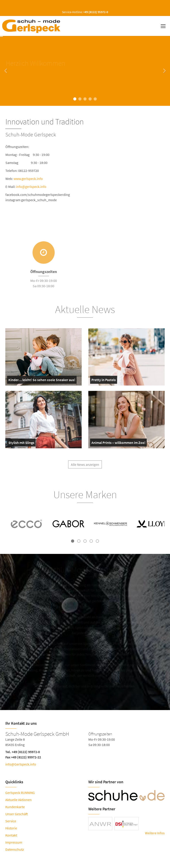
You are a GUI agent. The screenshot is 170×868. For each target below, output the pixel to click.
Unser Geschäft (17, 814)
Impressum (14, 842)
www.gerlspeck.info (29, 179)
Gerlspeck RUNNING (20, 793)
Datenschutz (15, 849)
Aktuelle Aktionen (18, 800)
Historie (11, 828)
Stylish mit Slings (21, 443)
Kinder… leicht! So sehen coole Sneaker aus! (42, 381)
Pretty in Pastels (104, 381)
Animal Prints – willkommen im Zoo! (118, 443)
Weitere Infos (155, 833)
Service (11, 821)
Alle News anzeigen (85, 467)
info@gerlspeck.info (32, 187)
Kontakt (11, 835)
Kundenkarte (15, 807)
